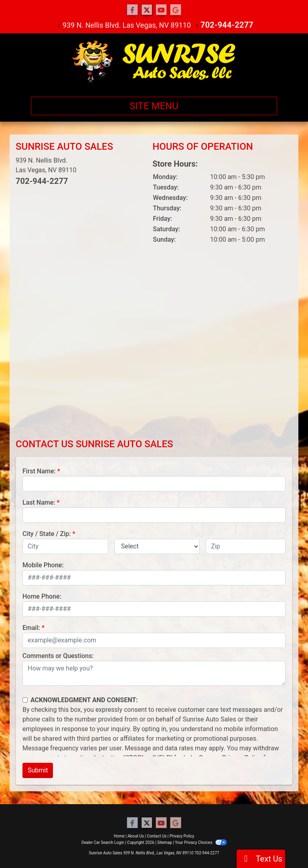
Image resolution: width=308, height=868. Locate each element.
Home (119, 836)
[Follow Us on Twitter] (147, 10)
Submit (38, 770)
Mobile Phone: (43, 565)
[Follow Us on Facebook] (132, 10)
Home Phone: (42, 596)
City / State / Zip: (47, 533)
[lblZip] (246, 546)
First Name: (39, 471)
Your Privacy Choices (201, 842)
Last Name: (39, 502)
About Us (136, 836)
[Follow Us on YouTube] (161, 10)
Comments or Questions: (58, 655)
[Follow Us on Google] (176, 10)
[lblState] (157, 546)
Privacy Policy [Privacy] (182, 836)
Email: (31, 627)
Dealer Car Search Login (103, 842)
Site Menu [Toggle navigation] (154, 106)
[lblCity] (65, 546)
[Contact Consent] (25, 700)
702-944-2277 (227, 25)
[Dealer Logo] (154, 61)
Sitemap (165, 842)
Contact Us (157, 836)
